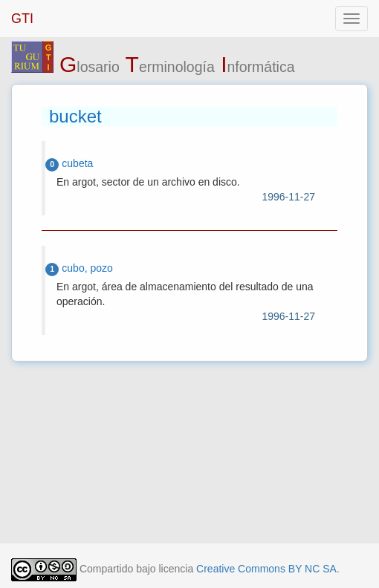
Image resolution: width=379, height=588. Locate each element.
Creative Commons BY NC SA (266, 569)
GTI (22, 19)
